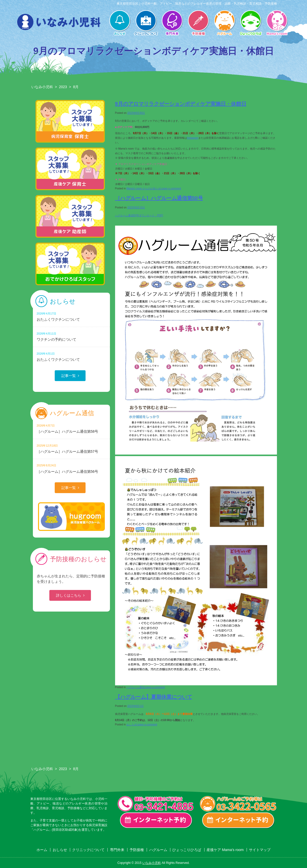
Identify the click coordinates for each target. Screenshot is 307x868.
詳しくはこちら (69, 595)
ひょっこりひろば (251, 23)
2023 (63, 87)
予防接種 (198, 23)
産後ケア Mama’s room (277, 23)
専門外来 (172, 23)
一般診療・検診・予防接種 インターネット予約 (156, 820)
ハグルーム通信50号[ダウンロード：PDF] (139, 215)
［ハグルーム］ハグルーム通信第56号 (71, 468)
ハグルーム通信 (135, 687)
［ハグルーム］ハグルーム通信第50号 (159, 198)
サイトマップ (260, 850)
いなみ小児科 (42, 87)
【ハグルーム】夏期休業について (154, 697)
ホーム (42, 850)
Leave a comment (171, 188)
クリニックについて (146, 23)
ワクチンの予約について (71, 336)
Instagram (193, 138)
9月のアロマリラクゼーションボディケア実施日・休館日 (181, 104)
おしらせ (120, 23)
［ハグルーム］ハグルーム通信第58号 (71, 428)
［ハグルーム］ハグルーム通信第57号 (71, 449)
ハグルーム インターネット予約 (238, 820)
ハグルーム (225, 23)
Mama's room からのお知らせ (143, 188)
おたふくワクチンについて (71, 316)
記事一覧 (69, 376)
